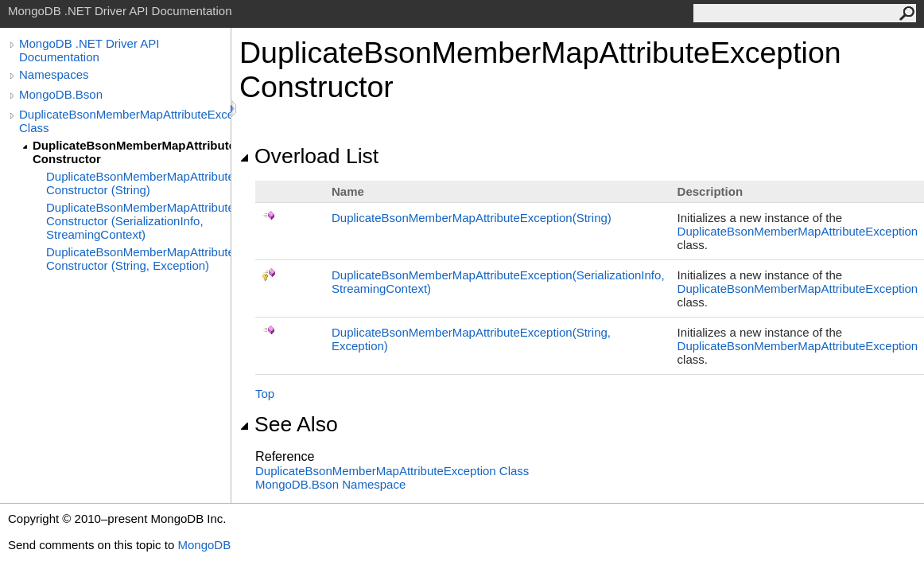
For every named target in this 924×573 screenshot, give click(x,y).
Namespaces (54, 74)
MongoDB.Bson (61, 94)
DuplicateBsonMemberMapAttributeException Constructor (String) (138, 183)
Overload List (309, 156)
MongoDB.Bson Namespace (330, 484)
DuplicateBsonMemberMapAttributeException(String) (472, 218)
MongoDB (204, 545)
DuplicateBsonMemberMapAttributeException (798, 231)
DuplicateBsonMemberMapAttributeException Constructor (132, 152)
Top (265, 394)
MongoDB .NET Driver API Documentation (89, 50)
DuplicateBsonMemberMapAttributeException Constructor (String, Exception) (138, 259)
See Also (289, 424)
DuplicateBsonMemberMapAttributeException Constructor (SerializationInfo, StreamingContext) (138, 221)
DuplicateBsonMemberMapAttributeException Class (125, 121)
